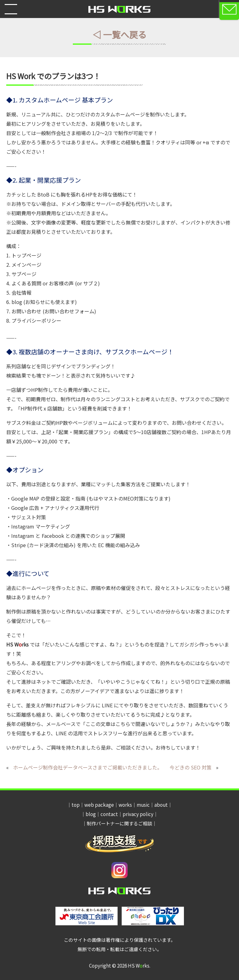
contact (109, 814)
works (125, 805)
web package (99, 805)
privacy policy (138, 814)
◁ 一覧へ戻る (119, 34)
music (143, 805)
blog (91, 814)
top (76, 805)
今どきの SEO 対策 (191, 767)
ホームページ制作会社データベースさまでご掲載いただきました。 (88, 767)
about (161, 805)
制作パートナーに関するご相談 (119, 823)
